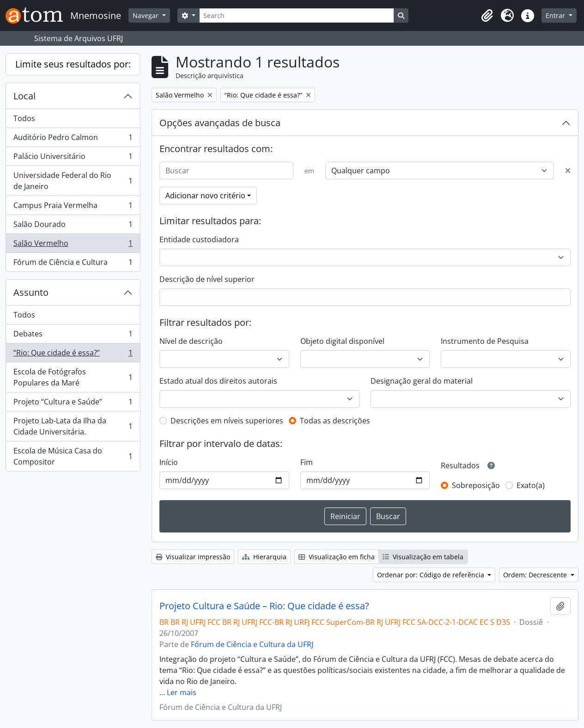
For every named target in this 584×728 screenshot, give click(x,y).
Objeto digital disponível (342, 341)
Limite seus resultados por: (73, 64)
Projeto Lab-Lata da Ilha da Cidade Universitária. (73, 426)
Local (24, 96)
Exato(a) (531, 485)
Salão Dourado (73, 226)
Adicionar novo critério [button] (205, 196)
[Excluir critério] (568, 171)
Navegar (146, 15)
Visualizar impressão (193, 557)
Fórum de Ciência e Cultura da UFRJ (252, 644)
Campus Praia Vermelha (73, 207)
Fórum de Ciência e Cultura (73, 264)
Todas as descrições (335, 421)
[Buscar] (226, 171)
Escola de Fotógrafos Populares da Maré (73, 377)
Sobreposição (476, 485)
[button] (487, 16)
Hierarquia (264, 557)
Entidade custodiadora (199, 239)
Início (169, 462)
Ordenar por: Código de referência (432, 575)
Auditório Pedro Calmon (73, 139)
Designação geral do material (422, 381)
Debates (73, 336)
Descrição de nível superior (207, 279)
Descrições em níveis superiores (227, 421)
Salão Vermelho (73, 245)
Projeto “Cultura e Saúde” (73, 404)
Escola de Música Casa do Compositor (73, 456)
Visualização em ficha (337, 557)
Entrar (556, 15)
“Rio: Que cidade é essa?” (73, 355)
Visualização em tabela (423, 557)
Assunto (31, 292)
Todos (24, 118)
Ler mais (182, 692)
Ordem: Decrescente (536, 575)
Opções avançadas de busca (220, 123)
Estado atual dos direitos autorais (218, 381)
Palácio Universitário (73, 158)
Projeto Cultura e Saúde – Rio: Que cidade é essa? (264, 606)
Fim (307, 462)
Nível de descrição (191, 341)
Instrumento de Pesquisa (485, 341)
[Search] (297, 15)
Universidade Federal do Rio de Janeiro (73, 181)
